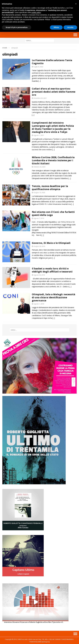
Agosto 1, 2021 (39, 135)
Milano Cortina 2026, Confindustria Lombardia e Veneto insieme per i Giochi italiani (53, 160)
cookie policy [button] (36, 13)
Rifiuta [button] (56, 27)
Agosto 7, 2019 (39, 218)
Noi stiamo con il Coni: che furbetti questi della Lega (53, 213)
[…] (39, 81)
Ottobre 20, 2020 (40, 167)
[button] (76, 4)
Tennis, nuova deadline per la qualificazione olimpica (50, 188)
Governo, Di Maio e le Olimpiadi (51, 243)
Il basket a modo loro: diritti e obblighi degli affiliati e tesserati (52, 270)
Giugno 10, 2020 (39, 192)
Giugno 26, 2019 (39, 246)
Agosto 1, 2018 (39, 304)
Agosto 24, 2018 (39, 275)
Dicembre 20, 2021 (40, 98)
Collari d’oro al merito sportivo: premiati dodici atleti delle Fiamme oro (54, 92)
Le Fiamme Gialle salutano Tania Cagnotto (52, 62)
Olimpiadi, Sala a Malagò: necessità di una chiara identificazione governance (54, 297)
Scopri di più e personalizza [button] (17, 27)
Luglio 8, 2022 (38, 67)
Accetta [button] (70, 27)
